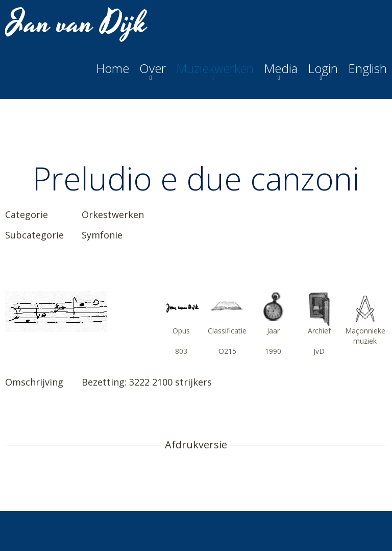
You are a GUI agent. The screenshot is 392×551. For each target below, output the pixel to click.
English (367, 68)
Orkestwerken (113, 214)
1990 (273, 351)
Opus (181, 331)
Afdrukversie (196, 445)
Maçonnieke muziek (365, 336)
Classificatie (227, 331)
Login (323, 68)
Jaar (273, 331)
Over (153, 68)
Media (281, 68)
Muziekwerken (215, 68)
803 (181, 351)
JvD (319, 351)
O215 (227, 351)
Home (113, 68)
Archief (319, 331)
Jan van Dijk (77, 23)
